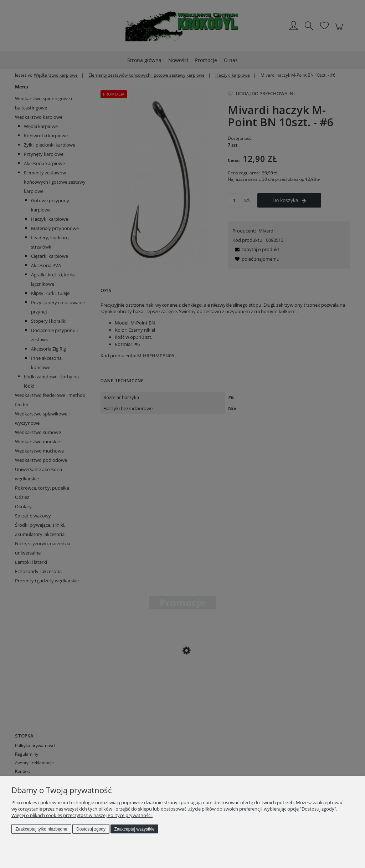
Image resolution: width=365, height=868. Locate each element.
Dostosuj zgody (91, 829)
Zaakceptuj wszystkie (134, 829)
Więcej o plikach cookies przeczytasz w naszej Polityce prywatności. (82, 815)
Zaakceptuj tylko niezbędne (41, 829)
